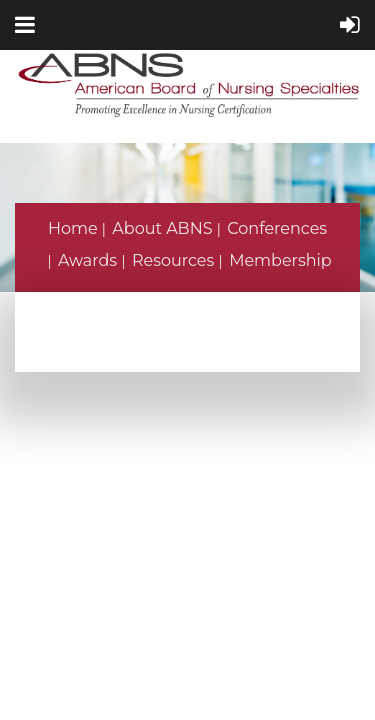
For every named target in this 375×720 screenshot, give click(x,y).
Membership (280, 260)
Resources (173, 260)
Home (73, 228)
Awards (87, 260)
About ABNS (162, 228)
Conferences (277, 228)
